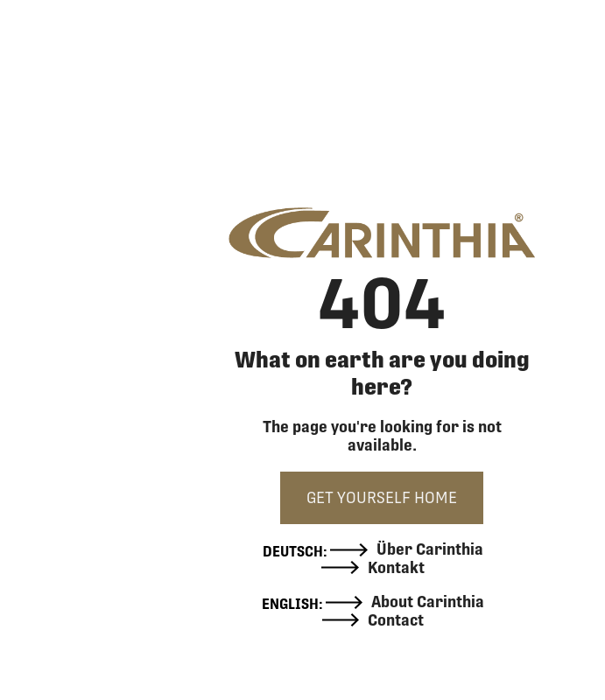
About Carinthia (405, 602)
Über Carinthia (407, 549)
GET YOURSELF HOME (382, 497)
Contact (373, 620)
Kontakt (373, 568)
